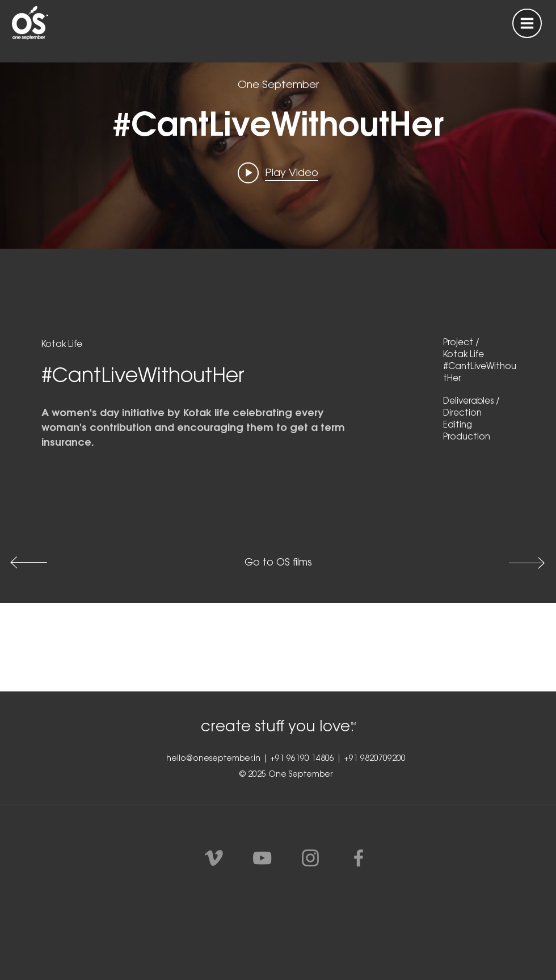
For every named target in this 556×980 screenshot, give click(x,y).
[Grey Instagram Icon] (310, 858)
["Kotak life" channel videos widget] (278, 132)
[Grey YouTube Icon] (262, 858)
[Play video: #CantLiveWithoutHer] (278, 173)
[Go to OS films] (278, 563)
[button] (527, 23)
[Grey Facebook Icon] (359, 858)
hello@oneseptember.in (213, 759)
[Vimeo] (214, 858)
